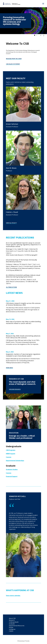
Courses (9, 457)
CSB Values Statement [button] (13, 64)
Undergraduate (14, 622)
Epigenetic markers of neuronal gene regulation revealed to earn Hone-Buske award (23, 355)
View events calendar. (13, 596)
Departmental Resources (17, 626)
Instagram (12, 629)
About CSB (12, 618)
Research (12, 620)
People (11, 627)
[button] (43, 4)
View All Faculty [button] (11, 223)
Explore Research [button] (15, 389)
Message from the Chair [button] (14, 59)
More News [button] (9, 368)
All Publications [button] (11, 287)
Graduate (12, 624)
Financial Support (12, 476)
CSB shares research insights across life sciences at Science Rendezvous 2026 (23, 304)
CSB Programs (11, 450)
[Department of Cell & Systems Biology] (12, 4)
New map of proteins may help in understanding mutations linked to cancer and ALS (23, 322)
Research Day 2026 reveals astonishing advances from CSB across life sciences (23, 337)
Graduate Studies (12, 469)
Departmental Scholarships (15, 461)
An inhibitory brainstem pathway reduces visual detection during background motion (23, 276)
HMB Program (11, 454)
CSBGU (11, 631)
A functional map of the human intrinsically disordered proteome (21, 261)
